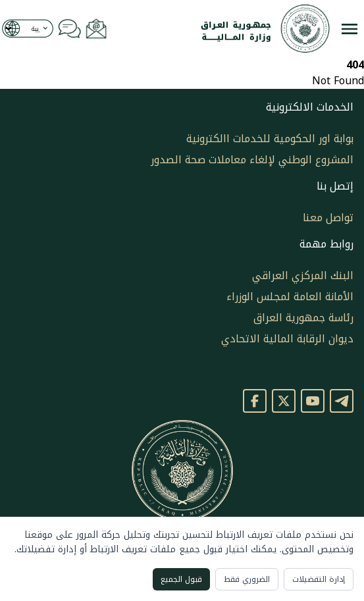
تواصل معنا (328, 218)
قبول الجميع (181, 579)
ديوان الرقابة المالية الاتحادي (287, 339)
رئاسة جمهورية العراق (303, 318)
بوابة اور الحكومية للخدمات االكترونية (270, 139)
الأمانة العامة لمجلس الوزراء (290, 297)
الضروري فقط (247, 579)
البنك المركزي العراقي (303, 275)
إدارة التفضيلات (319, 579)
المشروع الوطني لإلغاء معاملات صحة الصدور (252, 160)
